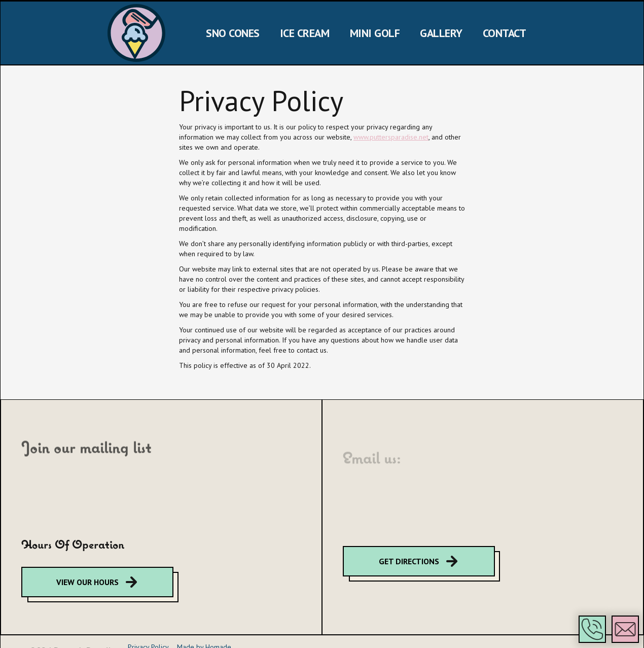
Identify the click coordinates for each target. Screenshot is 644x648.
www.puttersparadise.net (391, 137)
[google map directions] (97, 582)
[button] (592, 629)
